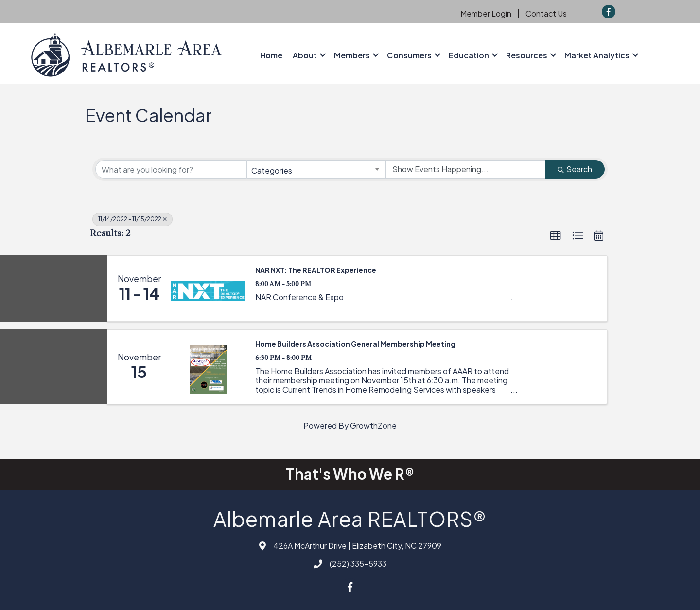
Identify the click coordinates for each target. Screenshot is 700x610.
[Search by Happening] (466, 169)
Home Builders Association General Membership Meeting (355, 344)
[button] (556, 236)
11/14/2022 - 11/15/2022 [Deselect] (132, 219)
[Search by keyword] (171, 169)
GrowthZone (373, 425)
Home (271, 55)
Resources (527, 55)
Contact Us (546, 14)
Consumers (409, 55)
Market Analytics (597, 55)
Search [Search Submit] (575, 169)
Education (469, 55)
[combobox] (316, 169)
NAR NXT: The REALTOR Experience (316, 270)
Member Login (486, 14)
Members (352, 55)
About (305, 55)
